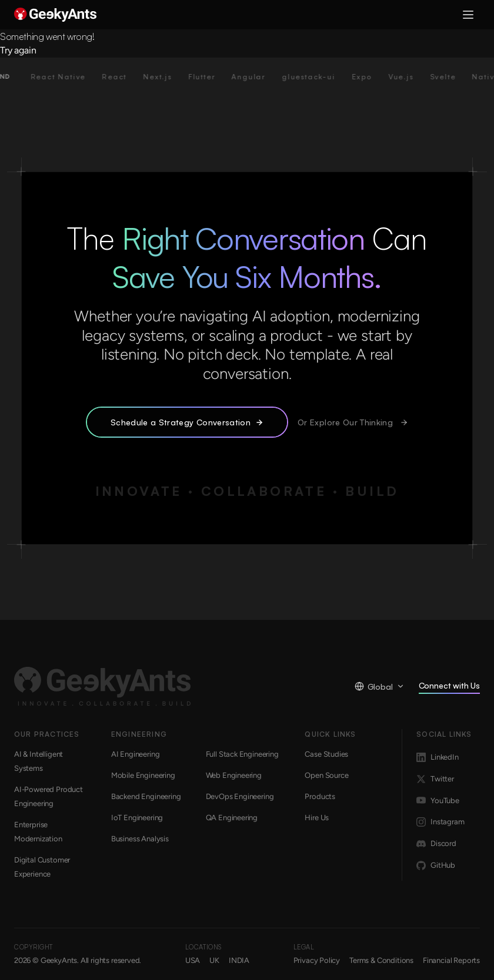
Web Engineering (234, 775)
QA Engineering (232, 818)
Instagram (440, 822)
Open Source (326, 775)
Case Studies (326, 754)
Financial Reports (451, 960)
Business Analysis (140, 839)
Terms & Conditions (381, 960)
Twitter (435, 779)
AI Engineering (136, 754)
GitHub (436, 865)
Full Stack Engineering (242, 754)
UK (214, 960)
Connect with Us (449, 687)
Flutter (212, 77)
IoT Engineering (137, 818)
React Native (69, 77)
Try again (18, 50)
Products (320, 796)
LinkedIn (438, 757)
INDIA (239, 960)
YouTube (438, 800)
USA (193, 960)
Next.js (168, 77)
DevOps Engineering (240, 796)
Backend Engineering (146, 796)
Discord (436, 844)
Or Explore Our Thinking (353, 422)
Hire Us (317, 818)
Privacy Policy (317, 960)
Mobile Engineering (143, 775)
